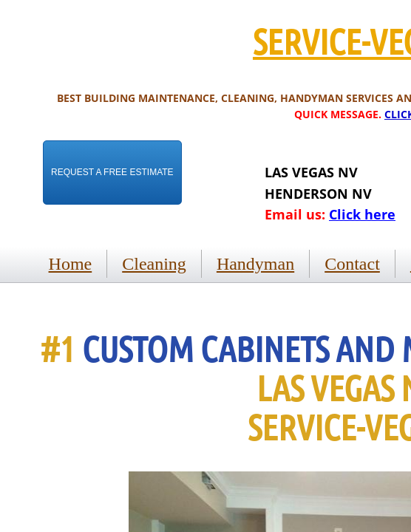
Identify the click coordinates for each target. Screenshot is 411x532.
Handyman (255, 264)
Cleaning (154, 264)
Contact (352, 264)
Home (71, 264)
